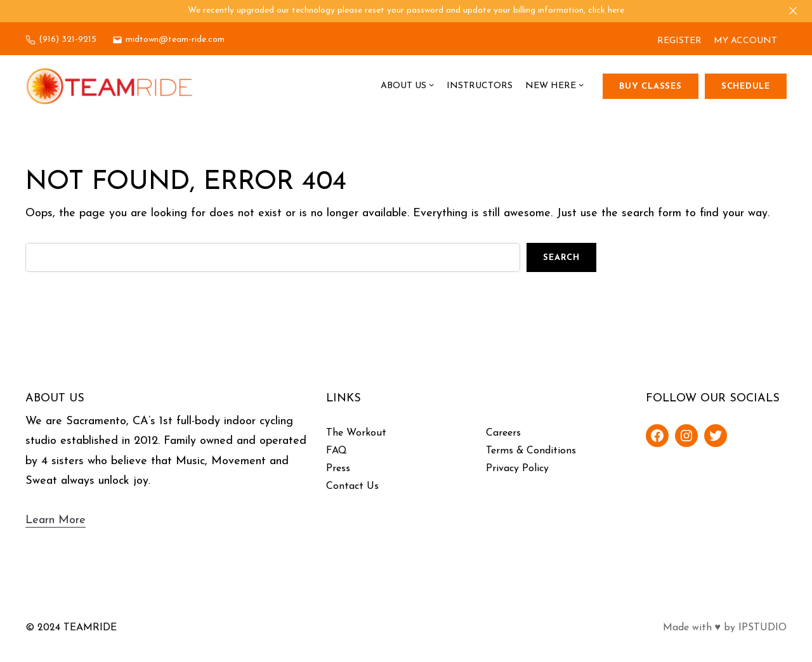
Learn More (56, 520)
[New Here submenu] (581, 86)
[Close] (793, 11)
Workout (366, 433)
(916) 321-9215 (68, 40)
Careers (503, 433)
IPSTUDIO (763, 628)
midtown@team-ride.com (175, 40)
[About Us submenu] (431, 86)
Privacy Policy (517, 469)
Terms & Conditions (531, 451)
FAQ (337, 451)
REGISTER (679, 41)
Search (561, 258)
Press (338, 469)
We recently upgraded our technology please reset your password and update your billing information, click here (406, 10)
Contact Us (352, 486)
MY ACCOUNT (745, 41)
